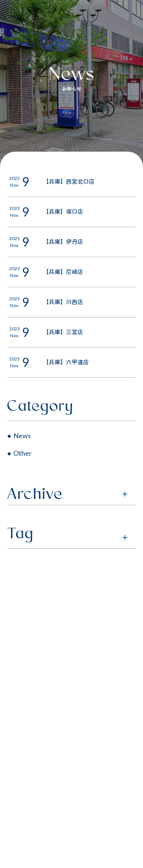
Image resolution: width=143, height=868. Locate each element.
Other (22, 453)
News (22, 436)
